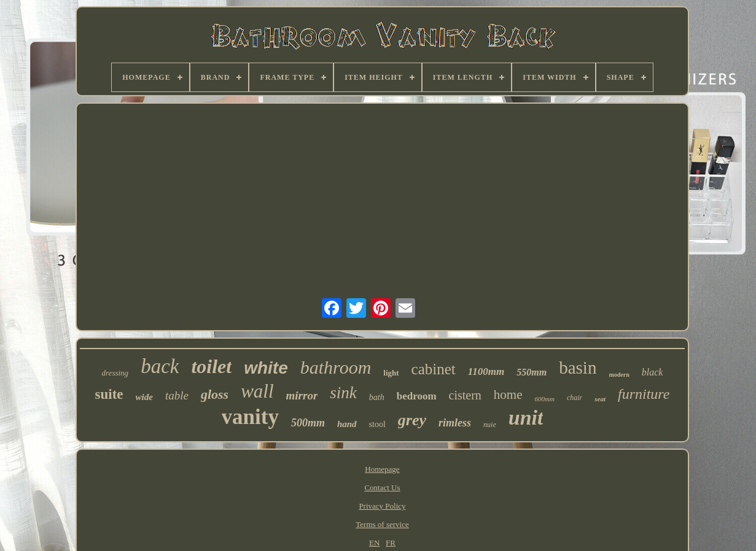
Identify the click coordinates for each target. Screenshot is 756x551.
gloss (215, 394)
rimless (455, 423)
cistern (465, 395)
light (391, 373)
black (653, 372)
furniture (644, 394)
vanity (250, 417)
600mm (545, 399)
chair (575, 398)
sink (343, 393)
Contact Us (382, 487)
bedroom (417, 396)
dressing (115, 373)
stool (377, 424)
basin (578, 368)
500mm (308, 423)
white (266, 368)
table (177, 395)
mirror (302, 395)
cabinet (434, 369)
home (508, 395)
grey (412, 420)
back (160, 366)
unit (526, 418)
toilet (211, 366)
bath (377, 397)
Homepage (382, 469)
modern (619, 375)
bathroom (336, 367)
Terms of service (382, 524)
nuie (490, 425)
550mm (532, 372)
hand (347, 424)
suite (109, 394)
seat (600, 399)
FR (391, 543)
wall (257, 391)
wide (144, 397)
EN (374, 543)
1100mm (486, 372)
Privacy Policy (382, 506)
